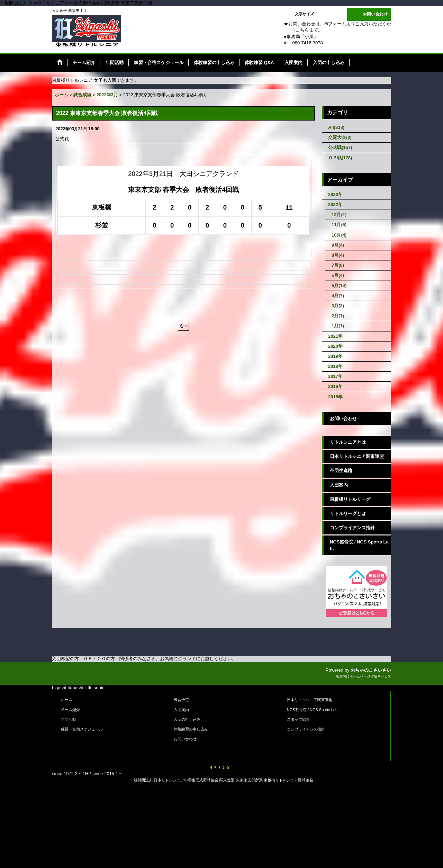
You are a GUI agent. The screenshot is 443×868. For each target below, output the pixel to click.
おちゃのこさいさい (371, 670)
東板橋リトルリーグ (350, 499)
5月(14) (339, 286)
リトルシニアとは (348, 442)
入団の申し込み (187, 719)
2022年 (335, 205)
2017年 (335, 376)
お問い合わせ (375, 14)
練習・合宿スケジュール (82, 729)
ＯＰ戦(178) (340, 158)
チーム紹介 (70, 710)
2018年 (335, 366)
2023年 (335, 194)
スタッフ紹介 (298, 719)
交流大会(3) (340, 137)
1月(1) (338, 326)
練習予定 (181, 700)
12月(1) (339, 215)
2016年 (335, 386)
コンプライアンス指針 (352, 528)
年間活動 (69, 719)
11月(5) (339, 225)
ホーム (67, 700)
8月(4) (338, 255)
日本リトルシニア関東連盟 (357, 456)
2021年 (335, 336)
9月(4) (338, 245)
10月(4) (339, 235)
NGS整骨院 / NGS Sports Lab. (359, 545)
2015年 (335, 397)
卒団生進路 (341, 471)
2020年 (335, 346)
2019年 (335, 356)
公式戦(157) (340, 147)
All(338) (336, 127)
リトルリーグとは (348, 513)
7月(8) (338, 265)
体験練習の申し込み (191, 729)
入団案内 (339, 485)
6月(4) (338, 275)
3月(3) (338, 306)
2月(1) (338, 316)
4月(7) (338, 296)
